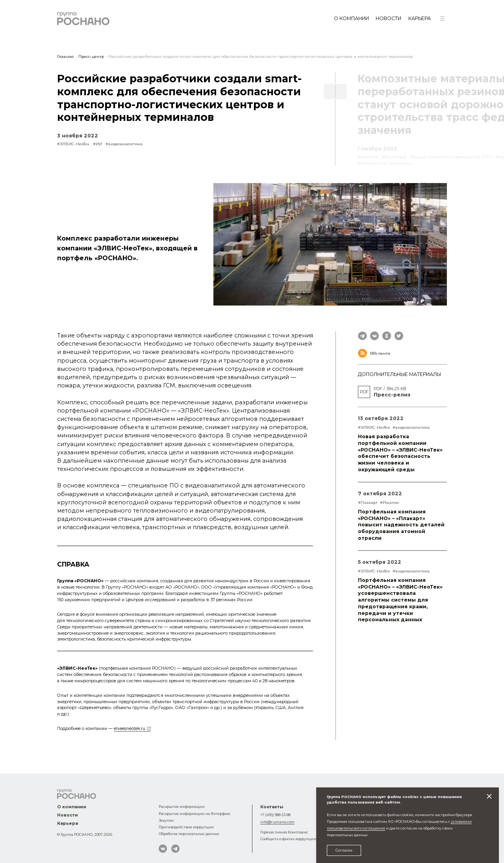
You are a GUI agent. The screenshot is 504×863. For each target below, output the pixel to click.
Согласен (344, 850)
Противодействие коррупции (186, 827)
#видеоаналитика (124, 144)
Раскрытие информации (182, 807)
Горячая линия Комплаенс (284, 832)
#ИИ (97, 144)
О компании (351, 18)
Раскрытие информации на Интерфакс (195, 814)
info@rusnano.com (277, 822)
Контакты (272, 807)
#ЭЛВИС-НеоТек (73, 144)
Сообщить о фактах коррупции (288, 839)
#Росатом (389, 503)
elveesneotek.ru (130, 729)
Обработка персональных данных (189, 834)
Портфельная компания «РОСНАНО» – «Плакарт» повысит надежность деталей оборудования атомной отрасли (401, 525)
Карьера (420, 18)
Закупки (166, 820)
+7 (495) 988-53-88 (275, 815)
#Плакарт (368, 503)
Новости (388, 18)
